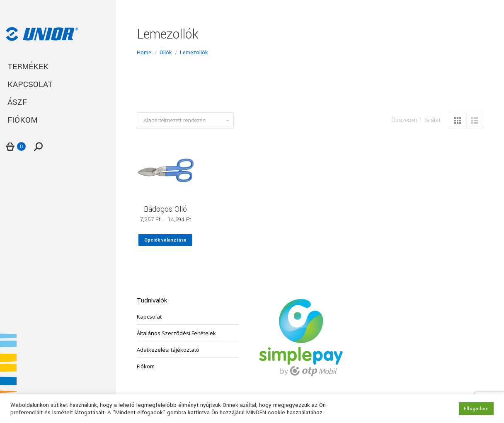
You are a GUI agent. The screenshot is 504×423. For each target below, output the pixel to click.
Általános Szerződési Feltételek (176, 333)
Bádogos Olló (165, 209)
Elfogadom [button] (476, 409)
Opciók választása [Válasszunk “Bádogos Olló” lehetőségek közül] (165, 240)
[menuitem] (58, 67)
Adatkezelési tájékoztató (168, 350)
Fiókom (146, 366)
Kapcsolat (149, 317)
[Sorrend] (185, 121)
